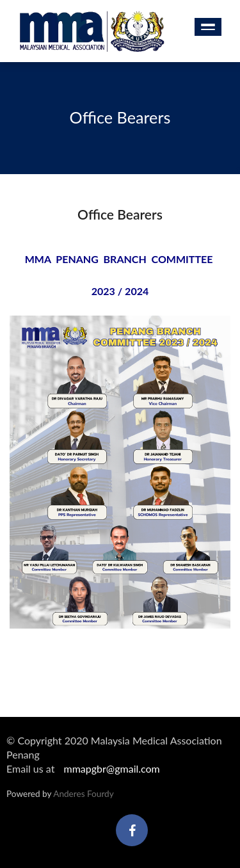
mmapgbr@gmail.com (111, 768)
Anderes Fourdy (83, 794)
